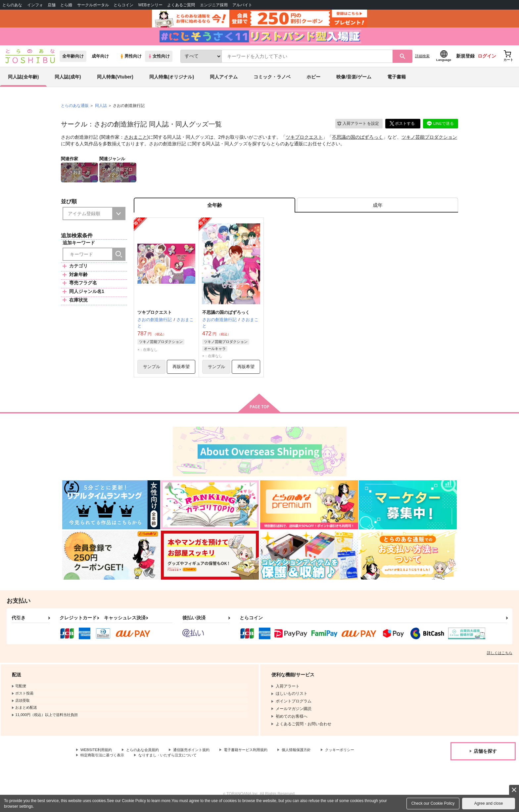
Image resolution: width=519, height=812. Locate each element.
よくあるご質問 (181, 5)
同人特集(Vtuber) (115, 81)
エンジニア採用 (214, 5)
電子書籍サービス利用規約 (256, 756)
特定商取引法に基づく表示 (150, 761)
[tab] (377, 210)
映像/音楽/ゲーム (354, 81)
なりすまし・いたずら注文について (220, 761)
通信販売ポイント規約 (198, 756)
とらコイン (123, 5)
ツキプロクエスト (304, 141)
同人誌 (101, 110)
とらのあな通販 (75, 110)
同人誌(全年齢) (23, 81)
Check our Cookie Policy (433, 803)
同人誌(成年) (68, 81)
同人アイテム (224, 81)
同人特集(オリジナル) (172, 81)
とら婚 (66, 5)
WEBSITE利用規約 (97, 756)
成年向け (100, 60)
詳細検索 (422, 60)
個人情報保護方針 (310, 756)
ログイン (487, 60)
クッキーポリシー (96, 761)
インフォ (35, 5)
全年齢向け (73, 60)
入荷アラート (357, 127)
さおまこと (136, 141)
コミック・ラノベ (272, 81)
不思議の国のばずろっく (357, 141)
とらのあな (12, 5)
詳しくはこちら (500, 659)
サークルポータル (93, 5)
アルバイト (242, 5)
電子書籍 (397, 81)
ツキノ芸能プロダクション (429, 141)
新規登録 (465, 60)
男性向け (131, 60)
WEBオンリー (150, 5)
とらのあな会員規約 (146, 756)
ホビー (313, 81)
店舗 (52, 5)
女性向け (159, 60)
